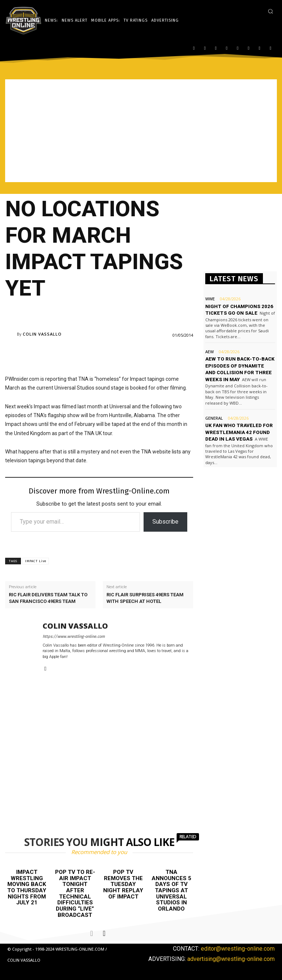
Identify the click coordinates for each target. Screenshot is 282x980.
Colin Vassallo (42, 334)
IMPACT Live (36, 561)
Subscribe (165, 522)
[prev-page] (92, 933)
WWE (210, 299)
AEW (209, 351)
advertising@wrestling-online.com (231, 959)
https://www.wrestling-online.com (74, 637)
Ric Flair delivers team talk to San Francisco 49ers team (48, 598)
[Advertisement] (141, 131)
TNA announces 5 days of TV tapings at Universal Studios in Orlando (171, 890)
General (214, 417)
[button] (270, 11)
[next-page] (104, 933)
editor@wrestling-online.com (238, 948)
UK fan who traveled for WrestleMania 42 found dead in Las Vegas (238, 431)
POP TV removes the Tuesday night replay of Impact (123, 884)
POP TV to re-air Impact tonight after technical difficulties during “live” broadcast (75, 893)
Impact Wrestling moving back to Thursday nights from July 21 (27, 887)
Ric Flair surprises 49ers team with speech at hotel (145, 598)
